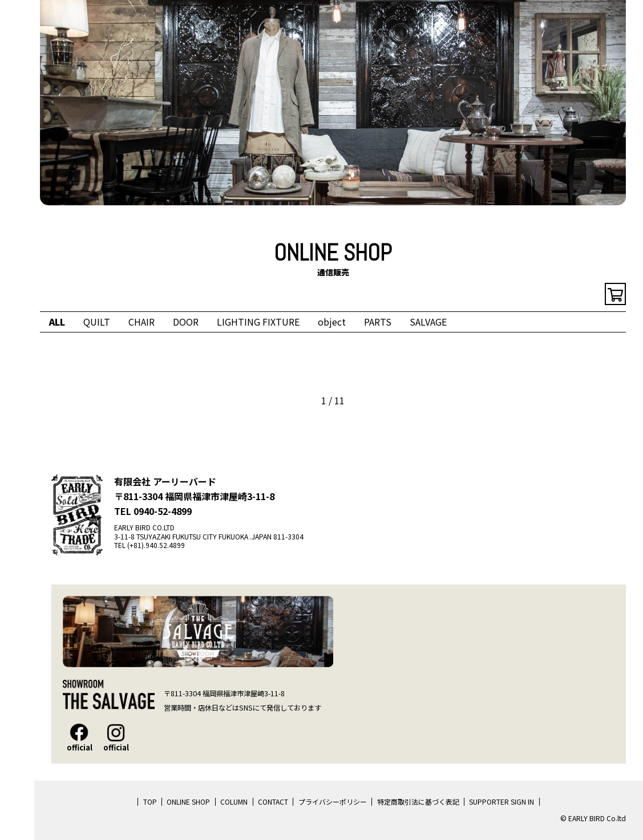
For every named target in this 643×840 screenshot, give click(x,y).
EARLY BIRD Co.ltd (17, 64)
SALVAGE (428, 322)
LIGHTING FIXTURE (258, 322)
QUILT (97, 322)
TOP (150, 802)
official (80, 738)
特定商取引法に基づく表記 (418, 802)
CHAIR (141, 322)
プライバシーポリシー (333, 802)
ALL (57, 322)
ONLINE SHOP (188, 802)
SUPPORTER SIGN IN (502, 802)
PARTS (378, 322)
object (332, 322)
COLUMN (234, 802)
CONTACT (273, 802)
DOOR (186, 322)
